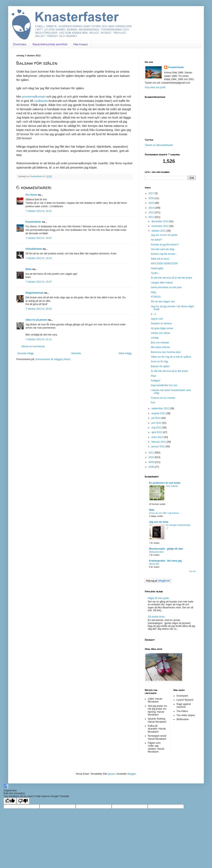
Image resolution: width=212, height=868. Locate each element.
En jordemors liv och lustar (165, 483)
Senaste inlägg (25, 353)
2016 (152, 198)
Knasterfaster (33, 222)
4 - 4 (153, 314)
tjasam (111, 774)
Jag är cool (157, 319)
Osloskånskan (34, 249)
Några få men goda (158, 598)
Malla (29, 269)
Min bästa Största (160, 347)
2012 (152, 217)
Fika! (153, 376)
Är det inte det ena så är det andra (169, 371)
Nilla (152, 510)
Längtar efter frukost (162, 283)
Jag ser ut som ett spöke (164, 235)
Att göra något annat (162, 328)
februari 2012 (159, 442)
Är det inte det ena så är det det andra (171, 278)
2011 (152, 453)
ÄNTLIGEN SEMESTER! (164, 264)
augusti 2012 (159, 413)
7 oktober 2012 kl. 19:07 (39, 238)
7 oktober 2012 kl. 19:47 (39, 282)
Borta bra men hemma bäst (166, 352)
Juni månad (172, 486)
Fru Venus (31, 195)
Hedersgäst (157, 268)
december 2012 (160, 221)
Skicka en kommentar (33, 346)
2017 (152, 193)
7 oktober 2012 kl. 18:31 (39, 211)
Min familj (81, 44)
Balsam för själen (160, 366)
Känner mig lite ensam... (164, 254)
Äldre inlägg (125, 353)
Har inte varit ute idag (162, 249)
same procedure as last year (166, 287)
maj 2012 (157, 428)
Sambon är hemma (161, 323)
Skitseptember (156, 552)
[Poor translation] (23, 801)
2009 (152, 462)
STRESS (156, 297)
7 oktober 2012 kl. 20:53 (39, 309)
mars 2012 (158, 437)
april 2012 (157, 432)
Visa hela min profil (155, 87)
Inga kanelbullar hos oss (164, 385)
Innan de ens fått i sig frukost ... (165, 513)
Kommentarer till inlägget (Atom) (53, 359)
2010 (152, 457)
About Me (154, 564)
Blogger (132, 774)
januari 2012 (158, 447)
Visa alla (192, 571)
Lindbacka (41, 101)
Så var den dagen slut (163, 302)
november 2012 (160, 226)
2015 (152, 203)
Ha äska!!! (156, 240)
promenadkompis (33, 96)
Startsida (20, 44)
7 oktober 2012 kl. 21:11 (39, 339)
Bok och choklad (160, 343)
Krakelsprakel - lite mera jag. (166, 561)
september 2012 (161, 408)
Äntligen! (156, 381)
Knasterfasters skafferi (50, 44)
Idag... (154, 292)
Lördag (155, 338)
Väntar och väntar (161, 333)
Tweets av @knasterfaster (159, 145)
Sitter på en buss (160, 259)
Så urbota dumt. (156, 617)
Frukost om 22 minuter (163, 398)
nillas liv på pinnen (36, 320)
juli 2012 (156, 418)
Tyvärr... (155, 273)
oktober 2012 (159, 231)
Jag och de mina (159, 522)
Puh (153, 403)
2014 (152, 208)
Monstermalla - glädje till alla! (166, 549)
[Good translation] (10, 801)
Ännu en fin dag (159, 362)
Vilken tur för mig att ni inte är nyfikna (171, 357)
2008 (152, 467)
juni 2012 (157, 423)
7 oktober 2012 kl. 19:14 (39, 258)
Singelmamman (35, 293)
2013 (152, 212)
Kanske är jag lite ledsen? (165, 245)
